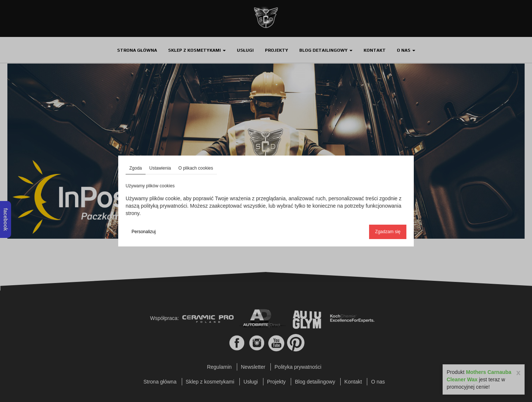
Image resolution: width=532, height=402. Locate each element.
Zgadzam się (388, 232)
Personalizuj (144, 232)
